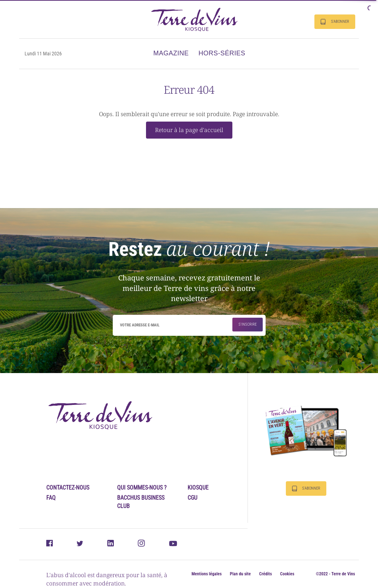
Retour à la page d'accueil (189, 130)
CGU (192, 498)
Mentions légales (207, 574)
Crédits (265, 574)
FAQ (51, 498)
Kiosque (198, 488)
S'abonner (335, 22)
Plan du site (240, 574)
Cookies (287, 574)
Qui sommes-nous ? (142, 488)
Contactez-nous (68, 488)
